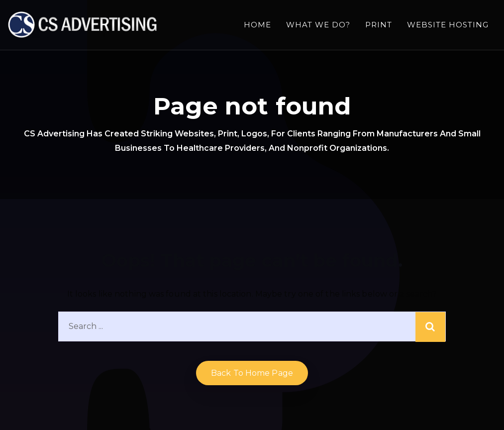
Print (379, 25)
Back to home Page (252, 373)
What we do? (318, 25)
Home (257, 25)
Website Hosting (448, 25)
